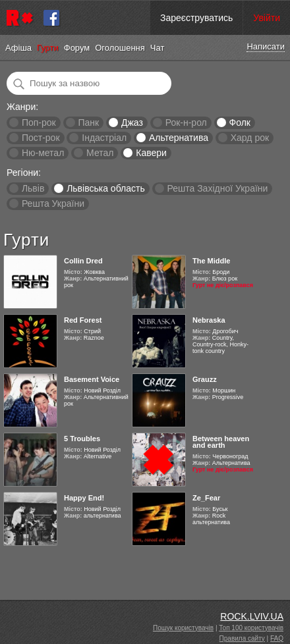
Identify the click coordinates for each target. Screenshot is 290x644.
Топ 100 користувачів (251, 628)
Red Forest (83, 320)
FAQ (277, 638)
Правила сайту (242, 638)
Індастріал (104, 138)
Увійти (267, 18)
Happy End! (84, 498)
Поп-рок (39, 122)
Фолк (240, 122)
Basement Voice (92, 379)
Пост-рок (41, 138)
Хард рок (250, 138)
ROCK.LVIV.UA (252, 616)
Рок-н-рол (186, 122)
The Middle (211, 261)
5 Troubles (82, 439)
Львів (33, 188)
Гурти (48, 48)
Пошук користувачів (183, 628)
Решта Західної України (217, 188)
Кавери (151, 153)
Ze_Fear (206, 498)
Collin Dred (83, 261)
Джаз (132, 122)
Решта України (53, 203)
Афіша (18, 48)
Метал (100, 153)
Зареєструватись (196, 18)
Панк (88, 122)
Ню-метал (43, 153)
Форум (77, 48)
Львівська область (106, 188)
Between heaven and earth (221, 442)
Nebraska (209, 320)
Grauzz (205, 379)
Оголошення (120, 48)
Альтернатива (179, 138)
